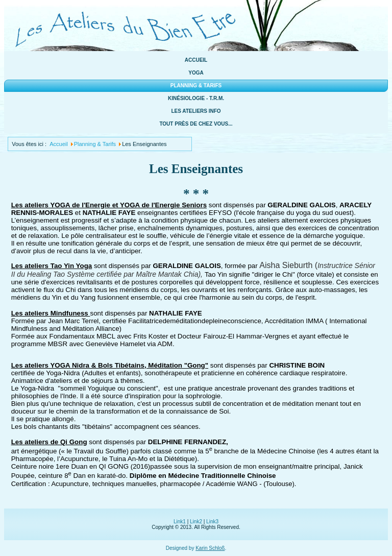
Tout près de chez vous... (196, 124)
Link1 (180, 522)
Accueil (196, 60)
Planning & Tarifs (196, 86)
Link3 (212, 522)
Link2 (196, 522)
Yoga (196, 73)
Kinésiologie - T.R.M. (196, 98)
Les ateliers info (196, 111)
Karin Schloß (210, 548)
